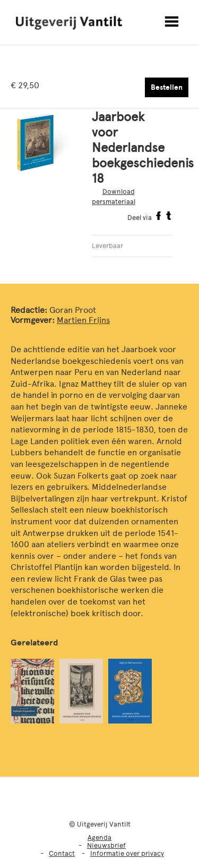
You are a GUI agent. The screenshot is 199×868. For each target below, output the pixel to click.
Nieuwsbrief (106, 845)
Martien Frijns (83, 320)
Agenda (99, 837)
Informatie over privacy (127, 853)
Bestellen (167, 87)
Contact (62, 853)
